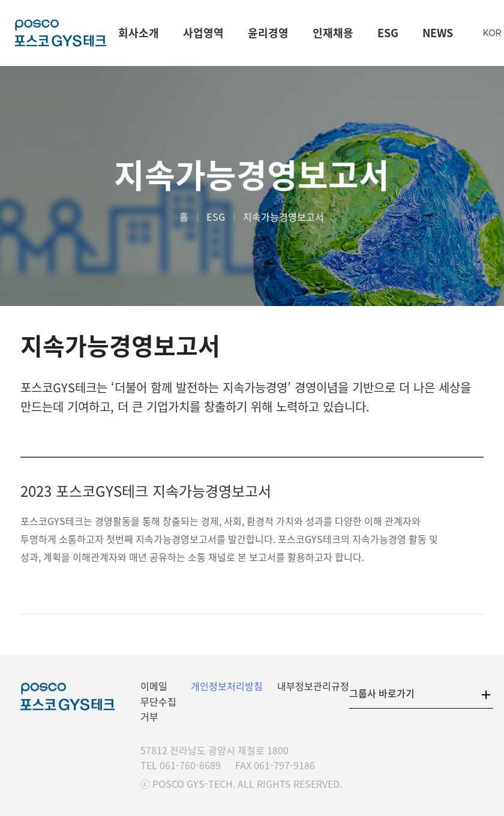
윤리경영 (268, 33)
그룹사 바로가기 (382, 693)
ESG (388, 33)
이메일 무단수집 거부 (158, 701)
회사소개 (139, 33)
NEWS (438, 33)
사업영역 (203, 33)
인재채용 (333, 33)
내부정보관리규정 (313, 686)
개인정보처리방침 (227, 686)
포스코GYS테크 (61, 33)
